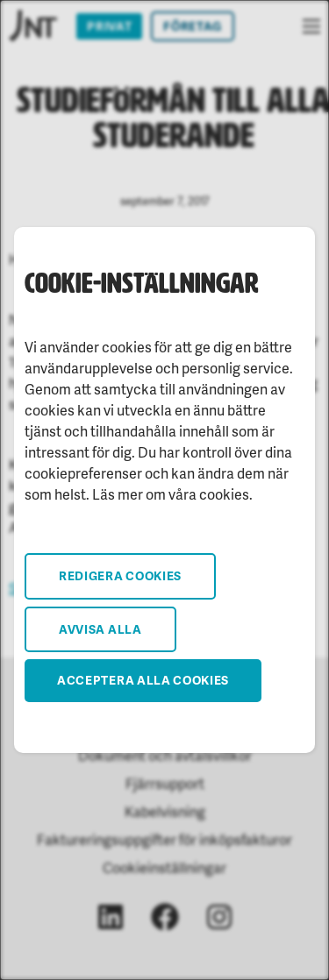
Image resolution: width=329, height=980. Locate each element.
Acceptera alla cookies (143, 680)
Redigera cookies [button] (120, 575)
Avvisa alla (100, 629)
